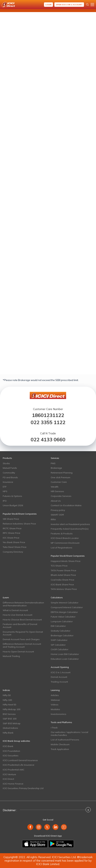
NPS (5, 491)
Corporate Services (61, 496)
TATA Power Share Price (64, 570)
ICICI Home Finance (13, 784)
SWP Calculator (59, 640)
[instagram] (39, 827)
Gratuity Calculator (61, 631)
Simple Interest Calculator (65, 603)
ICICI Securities (11, 756)
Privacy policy (58, 510)
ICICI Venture (9, 774)
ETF (5, 487)
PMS (53, 463)
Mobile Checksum (60, 744)
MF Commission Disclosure (65, 543)
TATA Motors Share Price (64, 589)
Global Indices (10, 728)
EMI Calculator (58, 626)
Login (48, 5)
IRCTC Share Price (12, 528)
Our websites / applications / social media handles (69, 734)
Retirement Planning (62, 473)
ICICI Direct (8, 779)
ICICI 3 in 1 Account (61, 672)
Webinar (55, 700)
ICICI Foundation (11, 751)
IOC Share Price (11, 538)
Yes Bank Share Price (14, 542)
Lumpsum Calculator (62, 621)
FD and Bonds (10, 477)
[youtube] (64, 827)
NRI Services (57, 491)
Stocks (6, 463)
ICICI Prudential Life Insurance (19, 765)
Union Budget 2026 (13, 505)
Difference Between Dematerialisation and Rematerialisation (23, 604)
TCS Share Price (59, 566)
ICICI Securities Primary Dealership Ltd (23, 788)
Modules (55, 709)
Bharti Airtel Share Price (63, 575)
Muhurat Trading (11, 656)
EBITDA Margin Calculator (64, 612)
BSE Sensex (9, 714)
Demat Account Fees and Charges (21, 639)
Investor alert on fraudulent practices (70, 524)
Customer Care (59, 482)
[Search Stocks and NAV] (87, 5)
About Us (56, 501)
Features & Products (62, 534)
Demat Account (59, 677)
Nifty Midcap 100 (11, 709)
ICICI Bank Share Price (62, 584)
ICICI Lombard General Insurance (20, 760)
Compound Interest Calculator (67, 607)
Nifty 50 (7, 695)
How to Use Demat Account (18, 615)
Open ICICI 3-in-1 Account (69, 5)
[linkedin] (55, 827)
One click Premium (61, 477)
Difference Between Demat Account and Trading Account (22, 645)
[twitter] (47, 827)
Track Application (60, 749)
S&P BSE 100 (10, 719)
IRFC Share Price (11, 533)
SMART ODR (57, 515)
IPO (5, 501)
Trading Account (59, 682)
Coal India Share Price (63, 580)
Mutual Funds (10, 468)
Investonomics (58, 714)
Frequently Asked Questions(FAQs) (70, 529)
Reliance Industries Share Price (19, 524)
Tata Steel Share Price (15, 547)
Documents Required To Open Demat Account (23, 633)
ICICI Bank (8, 746)
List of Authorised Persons (65, 740)
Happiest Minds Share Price (66, 561)
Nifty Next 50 (9, 705)
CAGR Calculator (59, 649)
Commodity (9, 473)
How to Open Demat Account (18, 652)
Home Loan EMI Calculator (65, 654)
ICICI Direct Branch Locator (65, 538)
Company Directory (13, 552)
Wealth (55, 487)
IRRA (53, 519)
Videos (55, 705)
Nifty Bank (8, 733)
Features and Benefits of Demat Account (20, 626)
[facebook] (30, 827)
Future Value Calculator (63, 617)
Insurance (8, 482)
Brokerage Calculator (62, 635)
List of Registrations (62, 548)
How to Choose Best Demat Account (22, 620)
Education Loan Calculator (65, 659)
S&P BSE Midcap (12, 723)
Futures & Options (12, 496)
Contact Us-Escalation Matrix (66, 505)
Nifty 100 (7, 700)
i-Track (54, 728)
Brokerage (56, 468)
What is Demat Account (15, 610)
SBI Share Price (11, 519)
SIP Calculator (58, 645)
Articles (55, 695)
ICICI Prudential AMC (14, 770)
